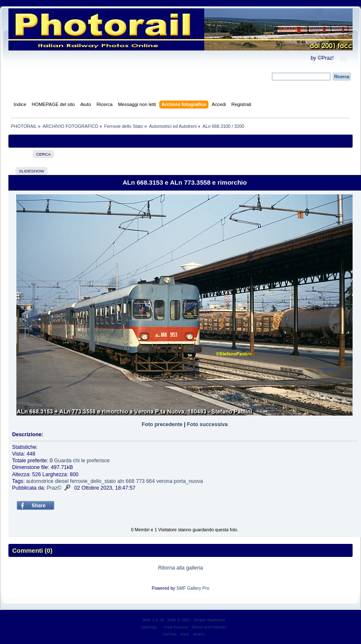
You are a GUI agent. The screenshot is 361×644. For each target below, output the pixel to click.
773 (140, 481)
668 (130, 481)
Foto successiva (207, 424)
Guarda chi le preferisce (82, 461)
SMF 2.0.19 (153, 620)
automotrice (40, 481)
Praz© (54, 488)
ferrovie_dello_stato (93, 481)
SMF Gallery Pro (193, 588)
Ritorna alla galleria (180, 568)
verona (164, 481)
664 (151, 481)
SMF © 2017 (179, 620)
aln (121, 481)
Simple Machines (209, 620)
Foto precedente (162, 424)
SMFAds (149, 627)
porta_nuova (188, 481)
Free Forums (176, 627)
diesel (62, 481)
